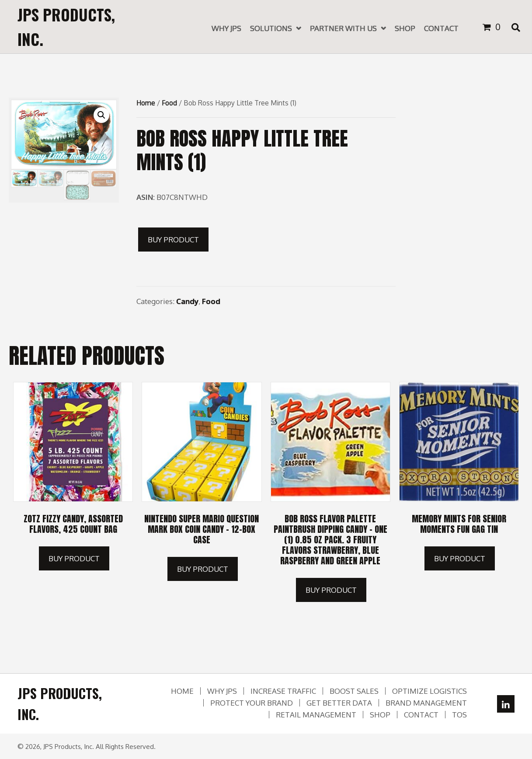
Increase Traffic (283, 691)
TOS (459, 715)
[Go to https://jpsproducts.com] (81, 27)
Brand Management (426, 703)
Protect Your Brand (252, 703)
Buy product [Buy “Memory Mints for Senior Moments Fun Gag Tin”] (460, 558)
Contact (421, 715)
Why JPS (222, 691)
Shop (380, 715)
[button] (506, 704)
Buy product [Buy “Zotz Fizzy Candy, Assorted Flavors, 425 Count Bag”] (74, 558)
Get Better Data (339, 703)
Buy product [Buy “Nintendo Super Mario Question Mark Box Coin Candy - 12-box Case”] (203, 569)
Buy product (173, 240)
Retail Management (316, 715)
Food (169, 103)
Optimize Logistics (429, 691)
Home (146, 103)
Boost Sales (354, 691)
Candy (187, 301)
